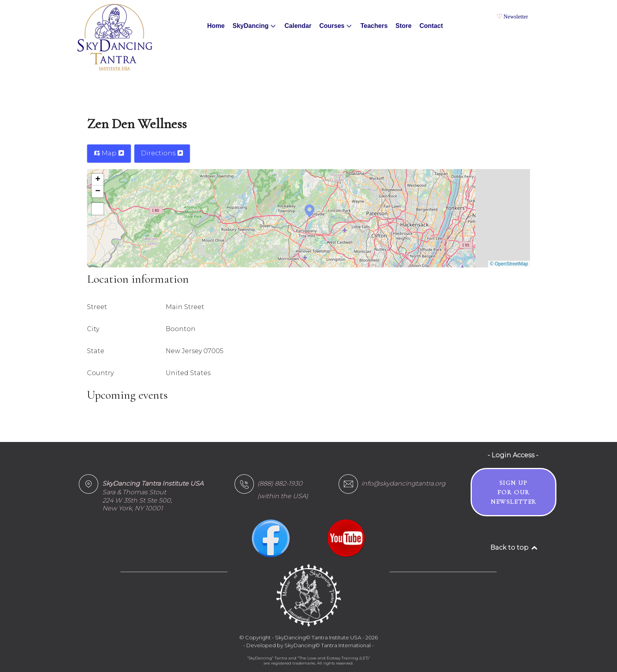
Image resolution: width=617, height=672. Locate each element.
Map (109, 153)
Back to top (514, 548)
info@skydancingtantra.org (403, 483)
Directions (162, 153)
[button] (309, 210)
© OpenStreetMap (509, 264)
